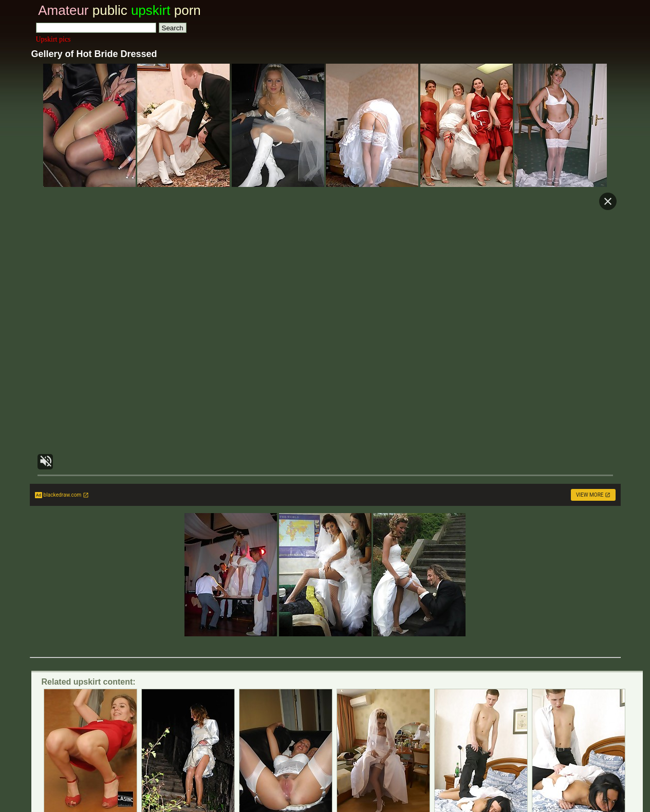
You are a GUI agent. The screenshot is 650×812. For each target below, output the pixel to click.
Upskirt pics (53, 39)
